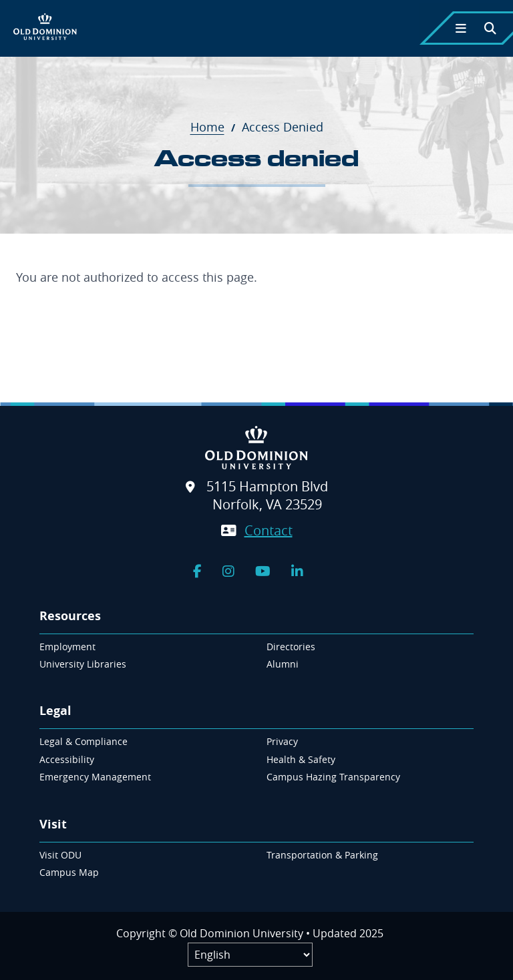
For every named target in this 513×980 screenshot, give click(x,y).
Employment (67, 647)
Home (214, 127)
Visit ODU (60, 855)
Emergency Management (95, 777)
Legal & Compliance (83, 741)
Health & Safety (301, 759)
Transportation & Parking (322, 855)
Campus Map (69, 872)
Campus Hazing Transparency (333, 777)
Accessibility (67, 759)
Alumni (283, 664)
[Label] (250, 955)
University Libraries (83, 664)
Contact (269, 530)
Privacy (282, 741)
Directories (291, 647)
